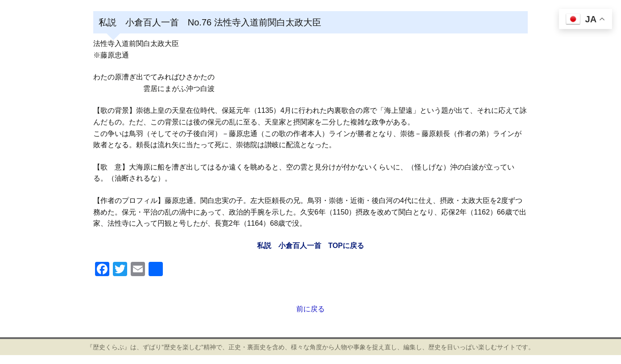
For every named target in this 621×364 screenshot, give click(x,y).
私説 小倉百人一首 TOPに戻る (311, 246)
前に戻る (310, 309)
